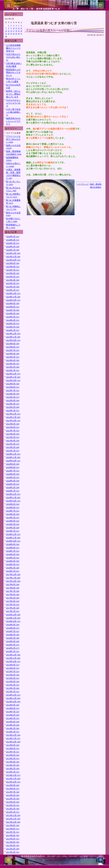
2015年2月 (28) (13, 688)
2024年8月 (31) (13, 307)
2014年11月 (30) (13, 698)
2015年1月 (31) (13, 692)
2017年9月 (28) (13, 584)
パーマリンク (83, 184)
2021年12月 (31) (13, 414)
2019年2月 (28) (13, 528)
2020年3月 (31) (13, 484)
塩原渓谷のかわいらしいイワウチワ (13, 121)
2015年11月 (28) (13, 658)
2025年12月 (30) (13, 253)
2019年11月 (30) (13, 497)
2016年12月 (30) (13, 615)
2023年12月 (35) (13, 334)
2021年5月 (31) (13, 437)
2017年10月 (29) (13, 581)
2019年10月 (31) (13, 501)
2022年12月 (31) (13, 374)
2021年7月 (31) (13, 431)
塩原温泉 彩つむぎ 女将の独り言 (54, 23)
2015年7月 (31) (13, 671)
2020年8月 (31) (13, 467)
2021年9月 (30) (13, 424)
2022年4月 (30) (13, 400)
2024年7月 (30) (13, 310)
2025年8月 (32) (13, 267)
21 (6, 34)
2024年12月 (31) (13, 293)
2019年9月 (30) (13, 504)
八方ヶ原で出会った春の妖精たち (13, 112)
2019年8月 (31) (13, 508)
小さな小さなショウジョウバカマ (13, 103)
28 (6, 36)
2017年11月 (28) (13, 578)
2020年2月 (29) (13, 487)
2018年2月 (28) (13, 568)
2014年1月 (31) (13, 732)
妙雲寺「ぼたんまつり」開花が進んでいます (13, 94)
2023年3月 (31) (13, 364)
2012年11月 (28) (13, 779)
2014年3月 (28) (13, 725)
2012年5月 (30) (13, 799)
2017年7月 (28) (13, 591)
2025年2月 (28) (13, 287)
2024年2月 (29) (13, 327)
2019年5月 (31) (13, 518)
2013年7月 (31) (13, 752)
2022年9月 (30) (13, 384)
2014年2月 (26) (13, 728)
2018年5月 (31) (13, 558)
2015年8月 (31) (13, 668)
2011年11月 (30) (13, 819)
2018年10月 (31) (13, 541)
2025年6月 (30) (13, 273)
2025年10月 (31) (13, 260)
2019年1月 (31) (13, 531)
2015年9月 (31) (13, 665)
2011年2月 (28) (13, 849)
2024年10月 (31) (13, 300)
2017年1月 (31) (13, 611)
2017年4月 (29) (13, 601)
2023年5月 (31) (13, 357)
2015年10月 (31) (13, 661)
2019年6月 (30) (13, 514)
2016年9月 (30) (13, 625)
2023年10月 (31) (13, 340)
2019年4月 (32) (13, 521)
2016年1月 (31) (13, 651)
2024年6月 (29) (13, 313)
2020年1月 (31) (13, 491)
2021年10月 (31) (13, 421)
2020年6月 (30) (13, 474)
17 (14, 31)
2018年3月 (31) (13, 564)
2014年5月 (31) (13, 718)
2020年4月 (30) (13, 481)
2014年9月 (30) (13, 705)
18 (16, 31)
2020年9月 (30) (13, 464)
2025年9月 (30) (13, 263)
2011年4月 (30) (13, 842)
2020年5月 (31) (13, 477)
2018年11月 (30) (13, 538)
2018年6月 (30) (13, 554)
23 (11, 34)
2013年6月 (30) (13, 755)
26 (19, 34)
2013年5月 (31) (13, 758)
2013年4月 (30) (13, 762)
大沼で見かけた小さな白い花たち (13, 57)
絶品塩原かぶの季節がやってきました (13, 72)
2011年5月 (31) (13, 839)
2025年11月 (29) (13, 257)
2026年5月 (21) (13, 237)
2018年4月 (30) (13, 561)
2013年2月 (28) (13, 769)
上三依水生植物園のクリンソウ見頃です (13, 48)
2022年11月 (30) (13, 377)
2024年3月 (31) (13, 324)
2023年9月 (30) (13, 344)
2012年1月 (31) (13, 812)
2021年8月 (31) (13, 427)
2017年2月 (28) (13, 608)
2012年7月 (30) (13, 792)
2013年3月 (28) (13, 765)
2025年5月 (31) (13, 277)
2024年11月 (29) (13, 297)
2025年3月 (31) (13, 283)
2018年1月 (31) (13, 571)
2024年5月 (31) (13, 317)
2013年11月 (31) (13, 738)
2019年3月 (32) (13, 524)
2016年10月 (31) (13, 621)
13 (21, 28)
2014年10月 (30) (13, 702)
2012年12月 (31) (13, 775)
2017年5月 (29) (13, 598)
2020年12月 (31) (13, 454)
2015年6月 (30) (13, 675)
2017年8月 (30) (13, 588)
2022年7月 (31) (13, 390)
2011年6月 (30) (13, 835)
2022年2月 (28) (13, 407)
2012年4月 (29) (13, 802)
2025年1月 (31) (13, 290)
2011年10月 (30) (13, 822)
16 (11, 31)
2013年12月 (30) (13, 735)
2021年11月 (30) (13, 417)
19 (19, 31)
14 (6, 31)
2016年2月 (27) (13, 648)
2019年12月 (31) (13, 494)
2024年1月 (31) (13, 330)
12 (19, 28)
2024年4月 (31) (13, 320)
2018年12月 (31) (13, 534)
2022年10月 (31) (13, 380)
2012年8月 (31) (13, 789)
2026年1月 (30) (13, 250)
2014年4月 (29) (13, 722)
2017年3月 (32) (13, 605)
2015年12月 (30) (13, 655)
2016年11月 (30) (13, 618)
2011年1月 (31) (13, 852)
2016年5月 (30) (13, 638)
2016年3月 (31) (13, 645)
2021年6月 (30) (13, 434)
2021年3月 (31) (13, 444)
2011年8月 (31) (13, 829)
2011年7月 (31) (13, 832)
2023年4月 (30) (13, 360)
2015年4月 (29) (13, 682)
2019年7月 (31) (13, 511)
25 (16, 34)
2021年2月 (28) (13, 447)
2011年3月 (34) (13, 845)
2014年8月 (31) (13, 708)
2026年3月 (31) (13, 243)
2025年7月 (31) (13, 270)
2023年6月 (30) (13, 354)
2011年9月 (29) (13, 825)
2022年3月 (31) (13, 404)
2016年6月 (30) (13, 635)
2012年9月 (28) (13, 785)
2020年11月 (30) (13, 457)
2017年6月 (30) (13, 595)
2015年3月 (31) (13, 685)
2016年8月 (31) (13, 628)
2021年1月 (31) (13, 451)
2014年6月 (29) (13, 715)
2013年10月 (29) (13, 742)
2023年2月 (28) (13, 367)
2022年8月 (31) (13, 387)
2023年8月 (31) (13, 347)
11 (16, 28)
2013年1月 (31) (13, 772)
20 (21, 31)
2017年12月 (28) (13, 574)
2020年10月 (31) (13, 461)
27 (21, 34)
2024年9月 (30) (13, 303)
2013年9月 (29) (13, 745)
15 (9, 31)
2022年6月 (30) (13, 394)
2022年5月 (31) (13, 397)
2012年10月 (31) (13, 782)
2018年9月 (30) (13, 544)
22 (9, 34)
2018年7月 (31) (13, 551)
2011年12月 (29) (13, 815)
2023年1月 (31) (13, 370)
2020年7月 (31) (13, 471)
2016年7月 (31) (13, 631)
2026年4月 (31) (13, 240)
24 (14, 34)
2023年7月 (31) (13, 350)
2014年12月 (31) (13, 695)
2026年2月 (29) (13, 247)
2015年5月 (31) (13, 678)
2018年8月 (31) (13, 548)
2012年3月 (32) (13, 805)
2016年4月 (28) (13, 641)
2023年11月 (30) (13, 337)
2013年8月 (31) (13, 748)
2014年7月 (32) (13, 712)
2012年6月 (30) (13, 795)
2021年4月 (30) (13, 441)
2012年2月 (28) (13, 809)
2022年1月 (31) (13, 410)
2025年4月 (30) (13, 280)
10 (14, 28)
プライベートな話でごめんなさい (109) (13, 139)
